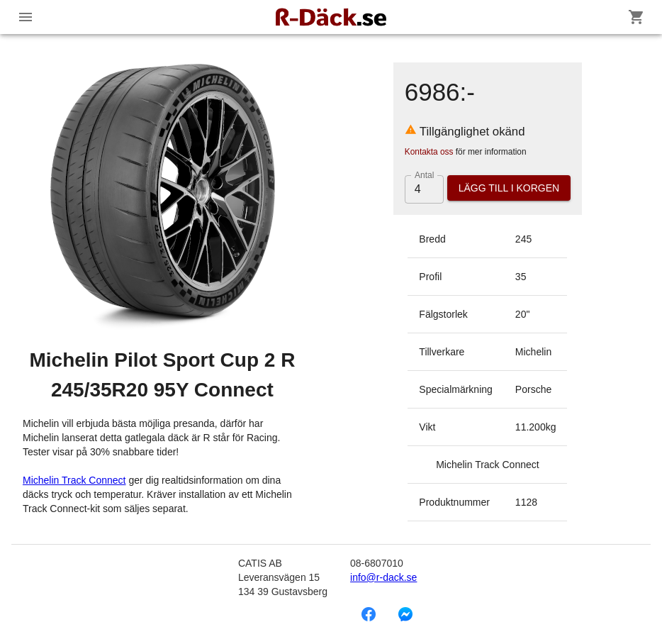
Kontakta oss (429, 152)
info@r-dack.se (383, 577)
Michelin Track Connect (74, 480)
